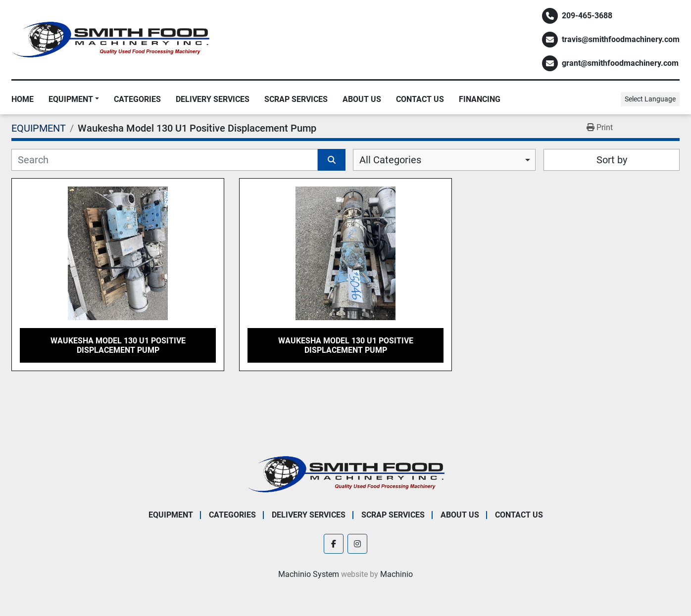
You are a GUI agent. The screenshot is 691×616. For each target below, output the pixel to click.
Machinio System (309, 574)
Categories (137, 99)
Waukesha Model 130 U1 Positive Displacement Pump (118, 345)
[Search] (165, 160)
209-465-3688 (587, 16)
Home (23, 99)
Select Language (650, 99)
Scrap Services (296, 99)
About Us (362, 99)
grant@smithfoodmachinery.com (620, 63)
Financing (480, 99)
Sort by (612, 160)
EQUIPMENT (71, 99)
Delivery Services (213, 99)
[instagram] (357, 544)
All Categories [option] (390, 160)
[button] (74, 99)
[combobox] (444, 160)
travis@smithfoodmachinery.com (621, 39)
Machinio (396, 574)
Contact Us (420, 99)
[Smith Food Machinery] (345, 474)
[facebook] (334, 544)
